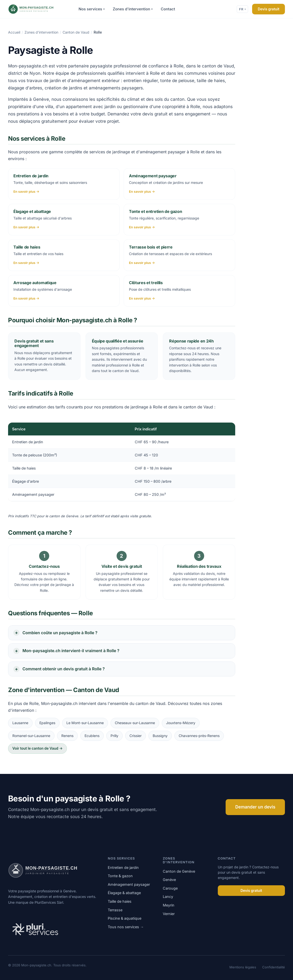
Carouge (170, 888)
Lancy (168, 897)
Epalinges (47, 723)
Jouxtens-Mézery (181, 723)
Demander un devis (255, 807)
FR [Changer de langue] (242, 9)
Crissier (136, 736)
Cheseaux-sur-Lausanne (135, 723)
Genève (169, 880)
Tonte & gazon (120, 876)
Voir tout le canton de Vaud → (37, 748)
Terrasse (115, 910)
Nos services (91, 9)
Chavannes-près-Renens (199, 736)
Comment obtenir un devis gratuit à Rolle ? (64, 669)
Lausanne (20, 723)
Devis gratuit (269, 9)
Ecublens (92, 736)
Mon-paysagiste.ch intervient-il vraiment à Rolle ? (71, 651)
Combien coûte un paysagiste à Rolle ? (60, 633)
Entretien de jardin (123, 867)
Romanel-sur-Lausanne (31, 736)
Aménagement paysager (129, 884)
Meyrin (169, 905)
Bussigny (160, 736)
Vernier (169, 914)
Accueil (14, 32)
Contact (168, 9)
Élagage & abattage (124, 893)
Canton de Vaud (76, 32)
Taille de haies (120, 901)
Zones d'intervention (133, 9)
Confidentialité (274, 967)
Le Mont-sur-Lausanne (85, 723)
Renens (67, 736)
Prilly (114, 736)
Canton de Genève (179, 871)
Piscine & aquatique (125, 918)
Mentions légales (243, 967)
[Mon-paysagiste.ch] (37, 9)
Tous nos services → (126, 927)
